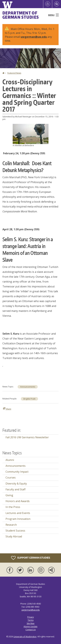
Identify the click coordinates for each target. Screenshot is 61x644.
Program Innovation (18, 519)
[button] (31, 134)
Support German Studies (31, 558)
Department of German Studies (21, 15)
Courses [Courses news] (11, 478)
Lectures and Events (18, 513)
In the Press (13, 507)
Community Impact (17, 472)
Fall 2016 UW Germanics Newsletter (27, 437)
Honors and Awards (18, 501)
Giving (9, 495)
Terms (31, 620)
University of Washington (25, 637)
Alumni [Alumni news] (10, 460)
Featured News (14, 73)
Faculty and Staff (16, 489)
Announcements (28, 387)
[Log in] (48, 4)
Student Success (15, 531)
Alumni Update (30, 627)
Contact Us (31, 630)
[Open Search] (57, 4)
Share (7, 409)
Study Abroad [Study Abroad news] (14, 536)
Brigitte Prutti (29, 399)
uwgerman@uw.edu (34, 37)
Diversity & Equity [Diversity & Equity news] (16, 484)
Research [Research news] (11, 525)
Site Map (31, 623)
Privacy (31, 617)
